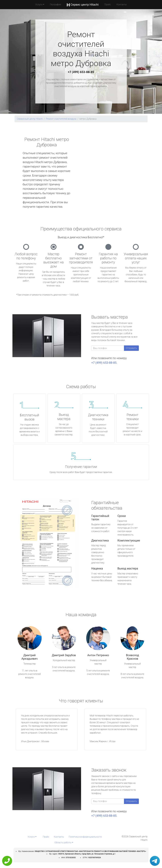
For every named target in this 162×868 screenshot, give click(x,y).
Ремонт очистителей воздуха (61, 119)
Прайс (108, 5)
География (55, 5)
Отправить (131, 348)
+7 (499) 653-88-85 (81, 72)
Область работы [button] (63, 842)
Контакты (122, 5)
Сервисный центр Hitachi (30, 119)
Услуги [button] (39, 5)
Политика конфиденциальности (85, 837)
